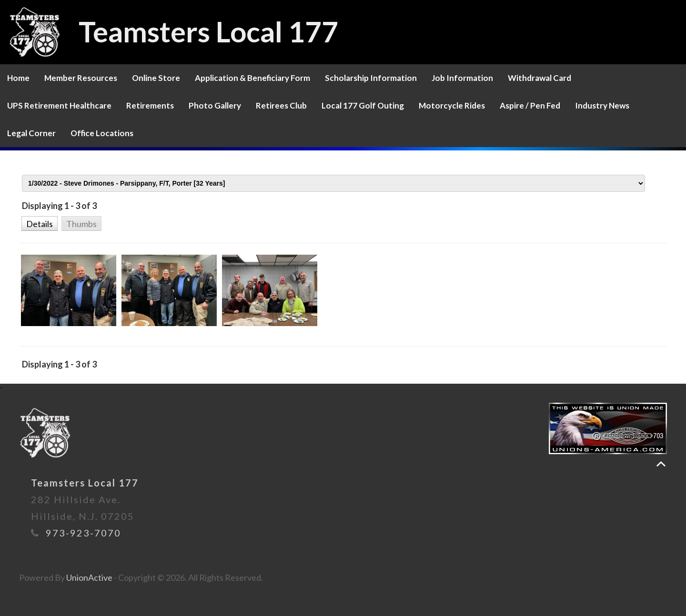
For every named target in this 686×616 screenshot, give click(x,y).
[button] (39, 223)
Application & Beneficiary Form (252, 78)
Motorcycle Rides (452, 105)
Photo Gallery (215, 105)
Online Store (156, 78)
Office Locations (102, 133)
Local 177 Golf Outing (363, 105)
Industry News (602, 105)
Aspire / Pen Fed (530, 105)
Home (18, 78)
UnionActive (89, 577)
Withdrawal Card (540, 78)
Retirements (150, 105)
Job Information (462, 78)
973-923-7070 (83, 533)
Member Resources (81, 78)
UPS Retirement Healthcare (59, 105)
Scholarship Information (371, 78)
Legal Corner (31, 133)
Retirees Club (281, 105)
